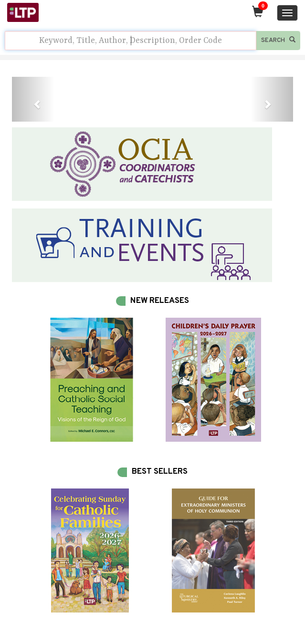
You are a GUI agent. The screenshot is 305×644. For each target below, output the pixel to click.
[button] (33, 99)
